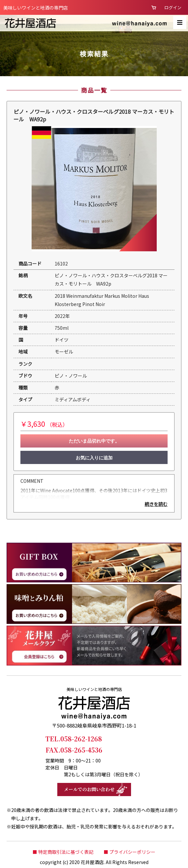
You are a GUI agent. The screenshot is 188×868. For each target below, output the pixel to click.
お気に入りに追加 (94, 458)
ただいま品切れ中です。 (94, 441)
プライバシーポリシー (132, 852)
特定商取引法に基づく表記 (66, 852)
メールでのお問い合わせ (89, 789)
